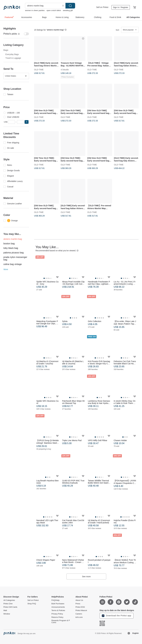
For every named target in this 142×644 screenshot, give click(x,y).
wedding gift (68, 10)
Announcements (58, 607)
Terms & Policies (58, 610)
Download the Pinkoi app (117, 616)
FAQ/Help (55, 600)
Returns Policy (57, 617)
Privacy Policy (57, 614)
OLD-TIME (39, 69)
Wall (5, 610)
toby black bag (11, 248)
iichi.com (79, 617)
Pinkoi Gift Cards (10, 607)
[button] (27, 122)
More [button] (6, 269)
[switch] (16, 34)
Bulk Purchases (58, 604)
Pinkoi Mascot (81, 610)
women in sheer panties (35, 10)
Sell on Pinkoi (102, 7)
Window (7, 614)
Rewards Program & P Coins (61, 622)
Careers (79, 614)
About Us (79, 600)
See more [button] (86, 577)
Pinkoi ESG (80, 607)
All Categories (9, 600)
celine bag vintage (13, 264)
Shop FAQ (32, 604)
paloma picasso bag (13, 253)
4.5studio (65, 69)
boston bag (9, 244)
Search (70, 6)
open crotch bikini (54, 10)
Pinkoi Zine (8, 604)
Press (78, 604)
